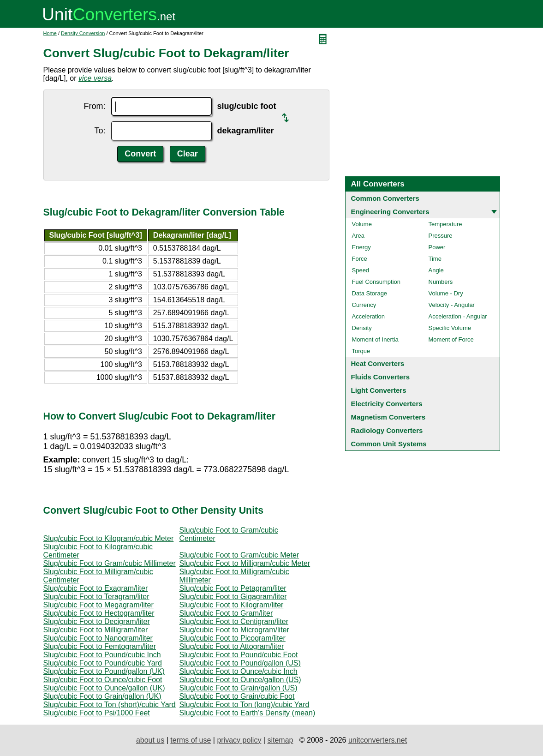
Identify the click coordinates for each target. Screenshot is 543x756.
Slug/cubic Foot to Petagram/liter (233, 588)
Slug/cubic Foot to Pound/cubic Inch (102, 655)
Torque (361, 351)
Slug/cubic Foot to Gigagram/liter (233, 597)
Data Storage (370, 293)
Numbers (441, 282)
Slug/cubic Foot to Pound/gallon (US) (240, 663)
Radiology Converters (387, 430)
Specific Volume (450, 328)
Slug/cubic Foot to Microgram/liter (234, 630)
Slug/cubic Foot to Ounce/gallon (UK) (104, 688)
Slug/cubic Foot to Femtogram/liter (100, 646)
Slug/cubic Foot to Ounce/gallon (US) (240, 680)
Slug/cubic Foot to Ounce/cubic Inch (239, 671)
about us (150, 740)
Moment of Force (451, 339)
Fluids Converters (381, 377)
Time (435, 259)
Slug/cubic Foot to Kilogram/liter (232, 605)
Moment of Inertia (375, 339)
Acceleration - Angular (458, 316)
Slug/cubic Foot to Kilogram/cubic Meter (109, 538)
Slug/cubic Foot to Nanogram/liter (98, 638)
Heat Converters (378, 363)
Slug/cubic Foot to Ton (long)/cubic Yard (245, 705)
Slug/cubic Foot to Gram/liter (226, 613)
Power (437, 247)
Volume (362, 224)
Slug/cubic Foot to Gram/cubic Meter (239, 555)
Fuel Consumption (376, 282)
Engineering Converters (390, 212)
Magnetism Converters (388, 417)
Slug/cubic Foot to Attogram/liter (232, 646)
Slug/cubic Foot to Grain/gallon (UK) (102, 696)
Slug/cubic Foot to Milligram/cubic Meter (245, 563)
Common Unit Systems (389, 444)
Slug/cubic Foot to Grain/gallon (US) (239, 688)
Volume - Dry (446, 293)
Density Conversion (83, 33)
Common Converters (385, 198)
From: (95, 106)
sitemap (280, 740)
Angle (436, 270)
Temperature (445, 224)
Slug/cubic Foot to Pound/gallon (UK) (104, 671)
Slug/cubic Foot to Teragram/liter (96, 597)
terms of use (191, 740)
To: (100, 131)
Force (360, 259)
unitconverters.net (378, 740)
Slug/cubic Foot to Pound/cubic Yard (103, 663)
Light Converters (379, 390)
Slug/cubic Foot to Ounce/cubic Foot (103, 680)
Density (362, 328)
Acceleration (369, 316)
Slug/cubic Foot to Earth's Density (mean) (248, 713)
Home (50, 33)
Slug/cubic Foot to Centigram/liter (234, 621)
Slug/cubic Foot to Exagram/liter (96, 588)
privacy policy (239, 740)
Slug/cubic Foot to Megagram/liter (98, 605)
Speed (361, 270)
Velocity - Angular (452, 305)
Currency (364, 305)
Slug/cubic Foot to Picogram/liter (233, 638)
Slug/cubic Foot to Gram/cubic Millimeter (110, 563)
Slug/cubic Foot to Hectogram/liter (99, 613)
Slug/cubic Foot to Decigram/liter (97, 621)
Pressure (441, 236)
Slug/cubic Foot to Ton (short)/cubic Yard (110, 705)
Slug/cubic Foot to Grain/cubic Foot (237, 696)
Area (358, 236)
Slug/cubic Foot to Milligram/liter (96, 630)
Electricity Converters (387, 404)
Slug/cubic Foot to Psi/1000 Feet (97, 713)
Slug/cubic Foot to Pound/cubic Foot (239, 655)
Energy (361, 247)
